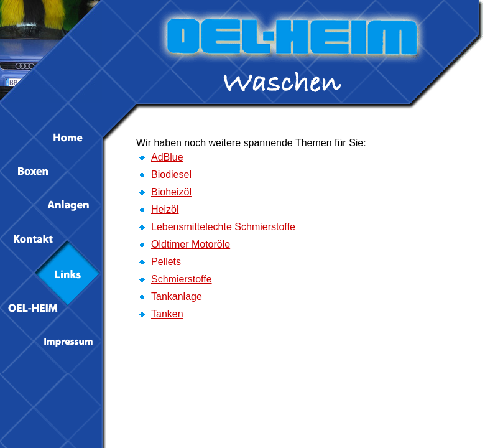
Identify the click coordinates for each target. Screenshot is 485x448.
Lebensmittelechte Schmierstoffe (223, 227)
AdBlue (167, 157)
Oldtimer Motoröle (191, 244)
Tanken (167, 314)
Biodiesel (171, 175)
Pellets (166, 262)
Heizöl (165, 209)
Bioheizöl (171, 192)
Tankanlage (177, 296)
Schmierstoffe (182, 279)
